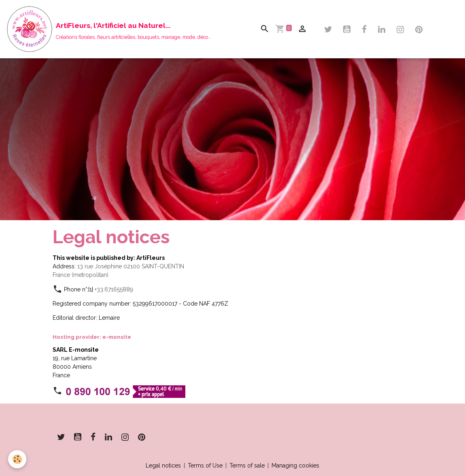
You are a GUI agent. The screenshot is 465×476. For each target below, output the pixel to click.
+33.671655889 (114, 289)
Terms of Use (205, 465)
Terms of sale (247, 465)
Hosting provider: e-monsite (92, 337)
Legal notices (163, 465)
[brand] (109, 29)
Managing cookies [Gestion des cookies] (295, 465)
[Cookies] (17, 459)
